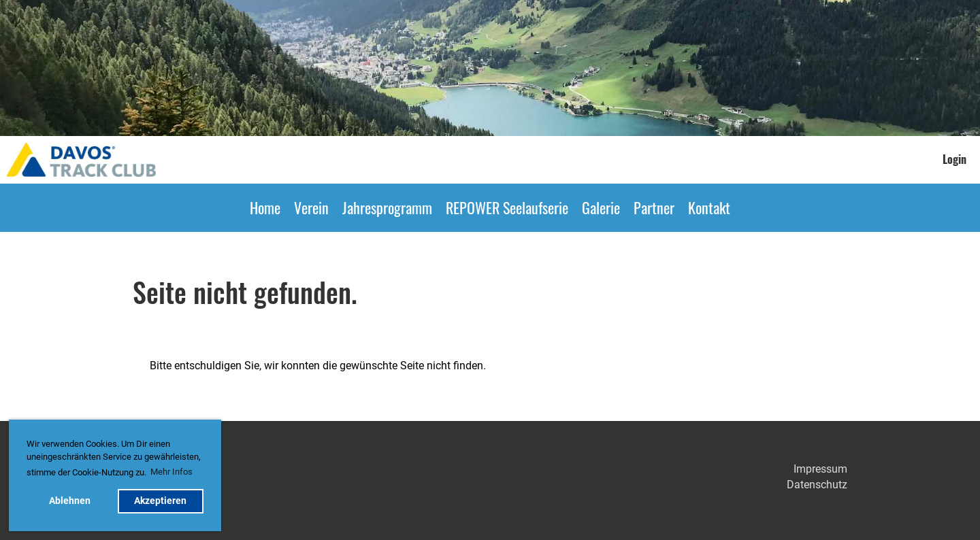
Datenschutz (817, 485)
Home (265, 207)
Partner (654, 207)
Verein (311, 207)
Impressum (820, 469)
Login (954, 159)
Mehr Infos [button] (171, 472)
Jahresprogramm (387, 207)
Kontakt (709, 207)
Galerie (601, 207)
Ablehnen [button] (70, 501)
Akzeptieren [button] (160, 501)
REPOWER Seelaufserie (507, 207)
